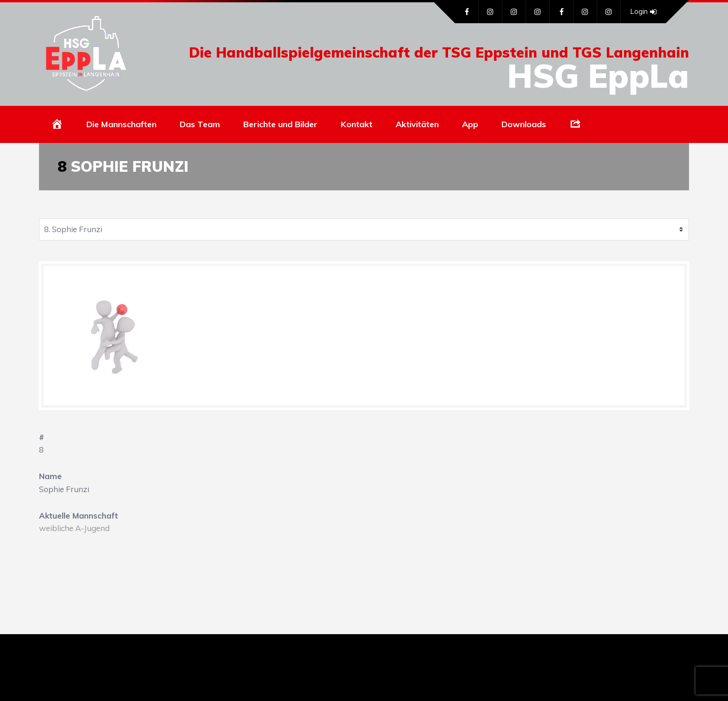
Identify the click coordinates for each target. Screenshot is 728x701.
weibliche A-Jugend (74, 528)
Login (643, 12)
